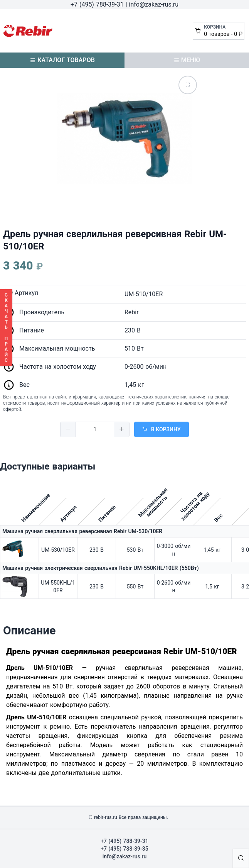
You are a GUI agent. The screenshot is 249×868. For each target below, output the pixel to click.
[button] (68, 429)
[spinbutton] (95, 429)
